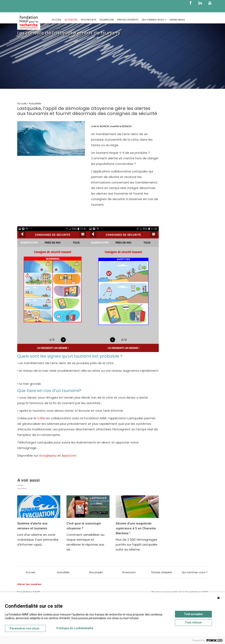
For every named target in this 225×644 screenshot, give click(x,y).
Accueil (57, 20)
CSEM (41, 418)
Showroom (107, 20)
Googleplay (48, 455)
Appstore (69, 455)
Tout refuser (194, 622)
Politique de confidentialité (75, 628)
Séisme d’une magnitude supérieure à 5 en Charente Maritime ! (136, 528)
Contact (57, 30)
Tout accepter (194, 614)
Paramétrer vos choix (24, 628)
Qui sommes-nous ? (154, 20)
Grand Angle (177, 20)
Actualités (71, 20)
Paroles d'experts (128, 20)
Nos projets (89, 20)
